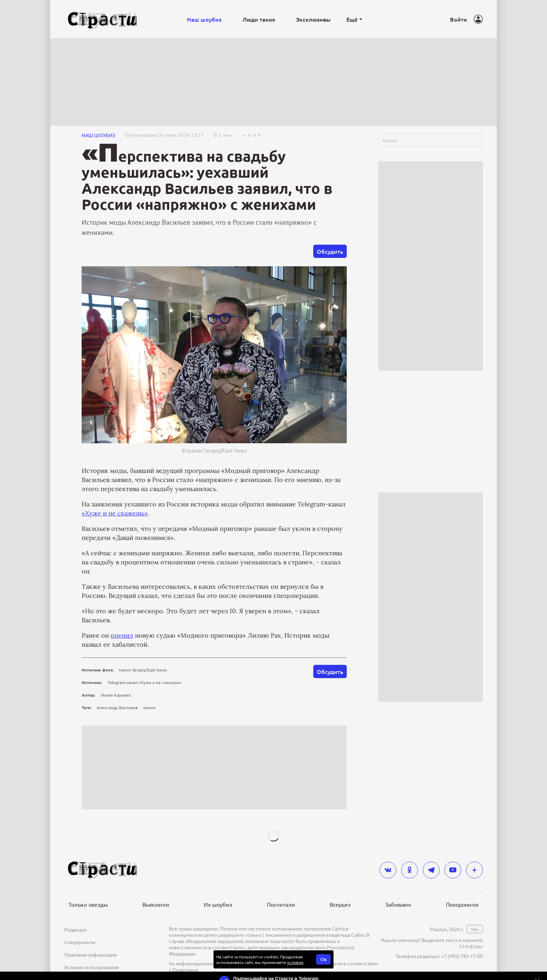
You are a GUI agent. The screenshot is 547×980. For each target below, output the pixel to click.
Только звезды (88, 904)
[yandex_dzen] (474, 870)
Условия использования (92, 967)
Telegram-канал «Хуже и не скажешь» (144, 682)
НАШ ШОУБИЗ (98, 135)
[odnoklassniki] (410, 870)
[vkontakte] (388, 870)
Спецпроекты (80, 942)
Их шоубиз (218, 904)
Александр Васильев (117, 707)
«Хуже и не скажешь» (115, 513)
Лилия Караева (115, 695)
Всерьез (340, 904)
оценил (122, 635)
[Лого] (103, 19)
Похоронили (462, 904)
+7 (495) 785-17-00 (462, 956)
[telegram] (431, 870)
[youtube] (453, 870)
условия (295, 962)
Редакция (75, 929)
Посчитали (281, 904)
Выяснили (156, 904)
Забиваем (398, 904)
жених (149, 707)
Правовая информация (91, 955)
